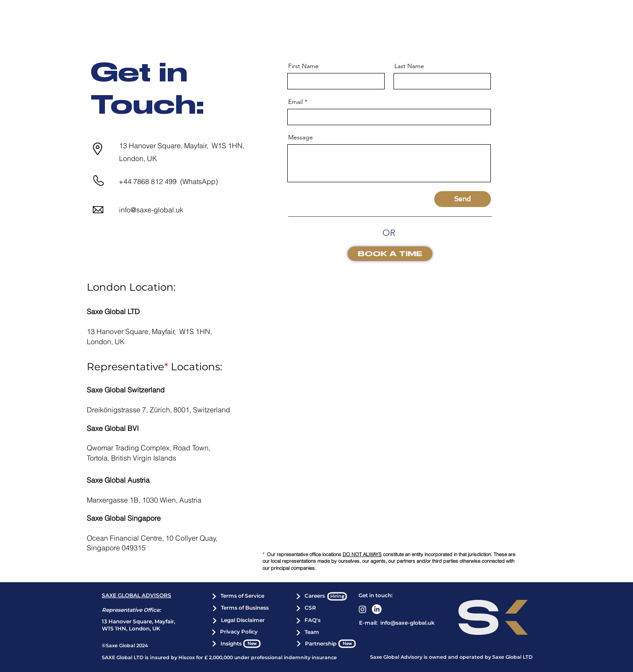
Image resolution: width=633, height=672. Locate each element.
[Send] (463, 199)
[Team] (307, 633)
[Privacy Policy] (234, 632)
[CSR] (306, 608)
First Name (303, 66)
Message (301, 137)
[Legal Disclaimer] (238, 621)
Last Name (409, 66)
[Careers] (310, 596)
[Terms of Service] (238, 596)
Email (295, 102)
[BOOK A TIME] (390, 254)
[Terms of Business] (240, 608)
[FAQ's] (308, 621)
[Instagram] (363, 609)
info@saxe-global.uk (151, 210)
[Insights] (226, 644)
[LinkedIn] (377, 609)
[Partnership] (316, 644)
